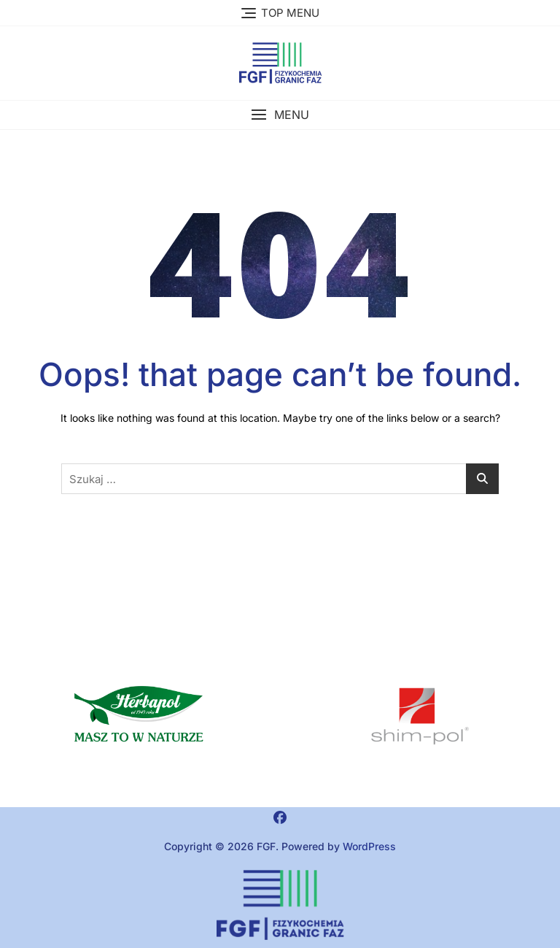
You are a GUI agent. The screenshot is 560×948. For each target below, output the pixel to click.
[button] (280, 115)
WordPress (369, 846)
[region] (420, 716)
